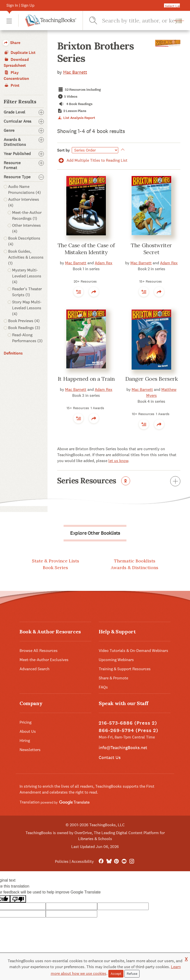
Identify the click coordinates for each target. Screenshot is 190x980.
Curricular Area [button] (24, 121)
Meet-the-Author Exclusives (44, 660)
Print (12, 85)
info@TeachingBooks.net (123, 747)
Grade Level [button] (24, 112)
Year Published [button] (24, 154)
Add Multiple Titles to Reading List (92, 160)
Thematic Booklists (135, 561)
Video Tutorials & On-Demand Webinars (133, 651)
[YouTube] (124, 861)
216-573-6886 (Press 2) (128, 723)
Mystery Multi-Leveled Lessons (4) (27, 276)
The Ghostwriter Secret (151, 249)
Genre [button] (24, 131)
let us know (118, 461)
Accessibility (83, 861)
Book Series (55, 568)
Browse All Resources (39, 651)
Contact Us (110, 757)
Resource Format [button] (24, 165)
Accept (116, 974)
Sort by (64, 150)
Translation (55, 802)
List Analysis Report (76, 118)
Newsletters (30, 750)
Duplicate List (20, 53)
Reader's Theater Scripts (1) (27, 292)
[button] (9, 21)
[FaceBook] (101, 861)
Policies (62, 861)
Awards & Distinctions (135, 568)
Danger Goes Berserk (152, 379)
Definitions (13, 353)
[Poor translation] (18, 899)
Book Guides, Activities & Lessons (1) (26, 257)
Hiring (25, 741)
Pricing (25, 722)
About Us (28, 731)
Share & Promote (113, 678)
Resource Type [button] (24, 177)
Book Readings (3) (24, 328)
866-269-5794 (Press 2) (129, 730)
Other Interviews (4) (26, 228)
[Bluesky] (109, 861)
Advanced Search (35, 669)
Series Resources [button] (119, 482)
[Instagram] (132, 861)
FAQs (103, 687)
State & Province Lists (56, 561)
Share (12, 43)
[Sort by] (95, 150)
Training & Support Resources (125, 669)
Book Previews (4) (24, 321)
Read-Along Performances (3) (27, 338)
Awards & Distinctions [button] (24, 142)
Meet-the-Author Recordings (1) (27, 215)
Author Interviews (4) (24, 202)
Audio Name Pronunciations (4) (24, 189)
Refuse (132, 974)
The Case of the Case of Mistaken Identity (86, 249)
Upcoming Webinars (116, 660)
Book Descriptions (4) (24, 241)
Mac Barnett (75, 72)
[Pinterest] (116, 861)
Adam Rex (104, 263)
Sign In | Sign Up (20, 5)
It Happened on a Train (86, 379)
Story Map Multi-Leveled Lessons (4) (27, 308)
